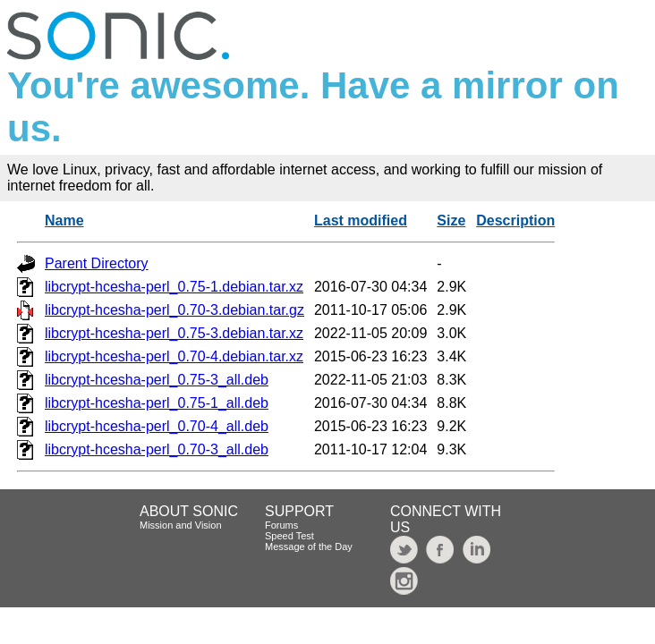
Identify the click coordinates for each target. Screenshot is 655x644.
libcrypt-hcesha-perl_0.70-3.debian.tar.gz (174, 310)
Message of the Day (309, 547)
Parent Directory (97, 263)
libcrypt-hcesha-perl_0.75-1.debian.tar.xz (174, 287)
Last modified (361, 220)
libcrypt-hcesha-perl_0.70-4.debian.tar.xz (174, 356)
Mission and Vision (181, 525)
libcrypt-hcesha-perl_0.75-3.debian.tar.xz (174, 333)
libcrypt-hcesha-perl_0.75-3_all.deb (157, 380)
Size (451, 220)
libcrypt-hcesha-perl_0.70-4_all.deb (157, 426)
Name (64, 220)
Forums (281, 525)
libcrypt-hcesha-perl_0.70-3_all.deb (157, 449)
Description (515, 220)
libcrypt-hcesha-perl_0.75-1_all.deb (157, 403)
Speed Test (289, 536)
